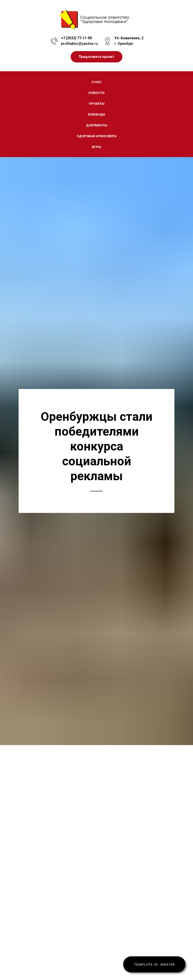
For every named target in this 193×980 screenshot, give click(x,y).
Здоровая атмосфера (96, 136)
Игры (96, 147)
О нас (96, 82)
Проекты (97, 104)
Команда (96, 114)
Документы (97, 125)
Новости (96, 93)
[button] (96, 57)
